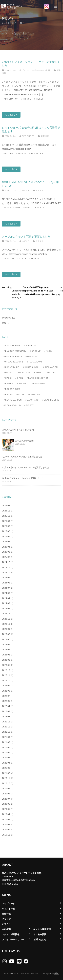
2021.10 (6, 732)
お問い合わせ (40, 939)
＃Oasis (7, 378)
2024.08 (6, 583)
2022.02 (6, 717)
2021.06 (6, 752)
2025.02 (6, 557)
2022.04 (6, 706)
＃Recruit (22, 384)
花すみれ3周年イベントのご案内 (18, 430)
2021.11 (6, 727)
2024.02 (6, 608)
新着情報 (45, 136)
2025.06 (6, 536)
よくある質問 (40, 934)
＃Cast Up (9, 258)
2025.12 (6, 511)
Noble (24, 190)
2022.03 (6, 711)
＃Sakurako (32, 400)
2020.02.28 (9, 70)
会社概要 (6, 929)
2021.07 (6, 747)
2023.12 (6, 614)
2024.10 (6, 573)
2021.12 (6, 722)
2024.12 (6, 562)
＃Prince (26, 99)
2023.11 (6, 619)
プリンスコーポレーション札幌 (35, 70)
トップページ (9, 904)
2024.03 (6, 603)
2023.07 (6, 639)
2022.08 (6, 691)
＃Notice (8, 153)
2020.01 (6, 830)
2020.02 (6, 825)
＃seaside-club (12, 405)
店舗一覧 (6, 914)
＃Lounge (9, 373)
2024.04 (6, 598)
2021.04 (6, 763)
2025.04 (6, 547)
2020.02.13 (9, 241)
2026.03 (6, 506)
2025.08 (6, 526)
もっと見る (11, 115)
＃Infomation (11, 99)
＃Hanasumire (11, 367)
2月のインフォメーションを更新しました (22, 457)
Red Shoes (27, 136)
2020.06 (6, 804)
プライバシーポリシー (13, 939)
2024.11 (6, 567)
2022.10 (6, 680)
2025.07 (6, 531)
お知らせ (6, 924)
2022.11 (6, 675)
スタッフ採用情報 (11, 934)
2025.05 (6, 542)
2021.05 (6, 758)
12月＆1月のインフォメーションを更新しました (26, 467)
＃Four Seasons (13, 356)
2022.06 (6, 701)
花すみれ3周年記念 (24, 441)
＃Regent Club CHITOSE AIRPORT (22, 394)
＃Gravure (31, 356)
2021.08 (6, 742)
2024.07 (6, 588)
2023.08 (6, 634)
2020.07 (6, 799)
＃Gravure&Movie (13, 362)
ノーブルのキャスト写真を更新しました (26, 237)
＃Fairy (48, 351)
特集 (4, 323)
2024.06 (6, 593)
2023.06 (6, 645)
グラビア (6, 919)
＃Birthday (30, 345)
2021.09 (6, 737)
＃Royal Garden (12, 400)
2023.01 (6, 665)
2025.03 (6, 552)
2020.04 (6, 814)
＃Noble (28, 208)
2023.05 (6, 650)
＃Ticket (39, 99)
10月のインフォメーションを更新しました (23, 478)
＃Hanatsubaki (31, 367)
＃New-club (24, 373)
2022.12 (6, 670)
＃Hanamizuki (34, 362)
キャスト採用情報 (42, 929)
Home (5, 33)
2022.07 (6, 696)
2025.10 (6, 516)
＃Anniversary (12, 208)
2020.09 (6, 788)
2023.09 (6, 629)
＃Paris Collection (37, 378)
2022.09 (6, 686)
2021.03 (6, 768)
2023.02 (6, 660)
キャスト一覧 (9, 909)
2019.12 (6, 835)
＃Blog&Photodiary (15, 351)
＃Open (19, 378)
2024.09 (6, 578)
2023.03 (6, 655)
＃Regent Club (12, 389)
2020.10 (6, 783)
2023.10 (6, 624)
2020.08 (6, 794)
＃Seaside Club (51, 400)
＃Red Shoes (36, 153)
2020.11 (6, 778)
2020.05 (6, 809)
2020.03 (6, 819)
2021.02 (6, 773)
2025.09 (6, 521)
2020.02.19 (9, 190)
